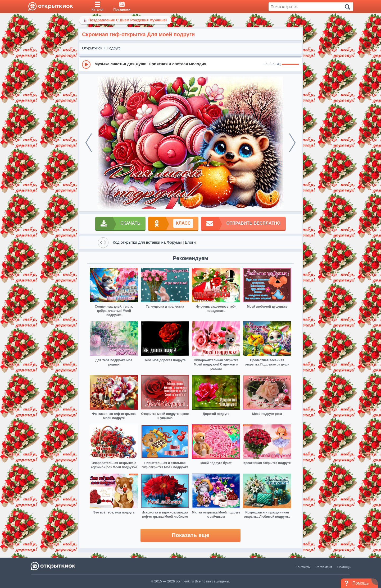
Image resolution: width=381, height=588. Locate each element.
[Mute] (279, 64)
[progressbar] (290, 64)
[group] (190, 64)
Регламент (324, 567)
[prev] (89, 143)
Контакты (303, 567)
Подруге (114, 48)
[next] (292, 143)
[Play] (86, 64)
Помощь (344, 567)
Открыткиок (92, 48)
